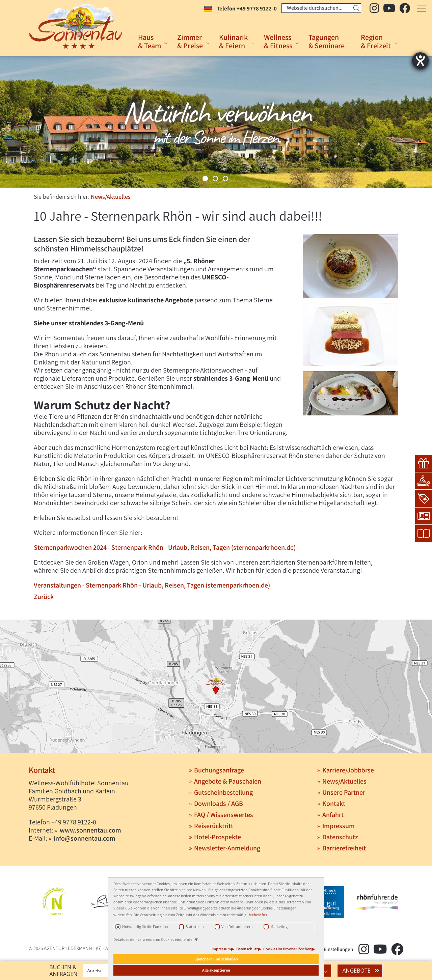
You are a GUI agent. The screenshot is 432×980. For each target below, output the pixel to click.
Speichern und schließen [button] (216, 959)
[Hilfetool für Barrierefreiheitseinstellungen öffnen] (420, 61)
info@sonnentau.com (85, 838)
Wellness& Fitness (278, 41)
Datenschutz (247, 949)
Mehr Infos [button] (258, 915)
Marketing (279, 927)
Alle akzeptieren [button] (216, 970)
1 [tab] (205, 179)
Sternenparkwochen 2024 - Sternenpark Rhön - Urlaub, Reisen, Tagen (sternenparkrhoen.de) (165, 547)
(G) (99, 948)
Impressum (221, 949)
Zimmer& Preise (190, 41)
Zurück (44, 597)
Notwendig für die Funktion (145, 927)
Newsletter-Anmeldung (227, 848)
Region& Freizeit (376, 41)
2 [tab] (215, 179)
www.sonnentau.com (90, 830)
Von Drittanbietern (237, 927)
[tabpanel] (216, 122)
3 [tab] (225, 179)
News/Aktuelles (111, 197)
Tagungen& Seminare (327, 41)
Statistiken (195, 927)
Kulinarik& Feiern (233, 41)
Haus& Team (150, 41)
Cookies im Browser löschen (287, 949)
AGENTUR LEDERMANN (68, 948)
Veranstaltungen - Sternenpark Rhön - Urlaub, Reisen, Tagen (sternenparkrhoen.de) (152, 585)
